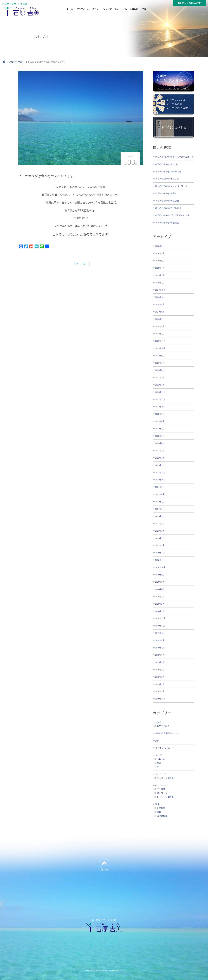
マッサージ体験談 (165, 778)
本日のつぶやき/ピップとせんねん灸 (172, 215)
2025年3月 (160, 275)
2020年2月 (160, 604)
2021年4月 (160, 523)
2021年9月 (160, 487)
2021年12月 (160, 465)
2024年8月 (160, 312)
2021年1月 (160, 545)
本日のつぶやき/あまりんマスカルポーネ (175, 157)
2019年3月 (160, 677)
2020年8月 (160, 575)
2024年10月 (160, 297)
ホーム (70, 9)
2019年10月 (160, 633)
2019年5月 (160, 662)
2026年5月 (160, 246)
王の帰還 (161, 789)
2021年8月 (160, 494)
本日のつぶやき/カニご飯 (167, 201)
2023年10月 (160, 348)
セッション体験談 (165, 797)
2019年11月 (160, 626)
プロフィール (83, 9)
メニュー (96, 9)
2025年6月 (160, 261)
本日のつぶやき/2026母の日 (168, 172)
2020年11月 (160, 560)
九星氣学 (161, 808)
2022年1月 (160, 458)
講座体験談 (162, 816)
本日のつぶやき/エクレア (167, 179)
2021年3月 (160, 531)
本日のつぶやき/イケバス (167, 164)
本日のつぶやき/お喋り (166, 193)
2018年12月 (160, 699)
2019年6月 (160, 655)
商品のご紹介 (163, 726)
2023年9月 (160, 356)
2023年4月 (160, 370)
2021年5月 (160, 516)
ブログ (145, 9)
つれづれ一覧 (15, 62)
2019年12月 (160, 618)
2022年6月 (160, 436)
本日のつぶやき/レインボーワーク (171, 186)
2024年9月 (160, 304)
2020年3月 (160, 597)
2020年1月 (160, 611)
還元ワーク (162, 793)
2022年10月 (160, 407)
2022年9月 (160, 414)
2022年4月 (160, 443)
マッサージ (160, 774)
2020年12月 (160, 553)
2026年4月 (160, 253)
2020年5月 (160, 582)
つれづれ (161, 759)
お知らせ (134, 9)
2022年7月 (160, 429)
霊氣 (159, 812)
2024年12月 (160, 290)
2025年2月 (160, 283)
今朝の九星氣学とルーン (167, 733)
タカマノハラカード (165, 748)
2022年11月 (160, 399)
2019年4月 (160, 670)
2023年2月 (160, 377)
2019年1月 (160, 691)
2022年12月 (160, 392)
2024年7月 (160, 319)
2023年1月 (160, 385)
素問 (157, 741)
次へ (85, 264)
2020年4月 (160, 589)
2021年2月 (160, 538)
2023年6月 (160, 363)
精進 (159, 763)
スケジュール (121, 9)
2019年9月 (160, 640)
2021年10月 (160, 480)
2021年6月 (160, 509)
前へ (77, 264)
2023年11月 (160, 341)
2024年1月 (160, 334)
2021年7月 (160, 502)
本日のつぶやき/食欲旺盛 (167, 223)
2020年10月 (160, 567)
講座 (157, 804)
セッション (160, 786)
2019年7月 (160, 648)
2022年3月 (160, 450)
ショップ (107, 9)
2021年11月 (160, 472)
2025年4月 (160, 268)
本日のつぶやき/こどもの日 (168, 208)
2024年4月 (160, 326)
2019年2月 (160, 684)
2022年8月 (160, 421)
